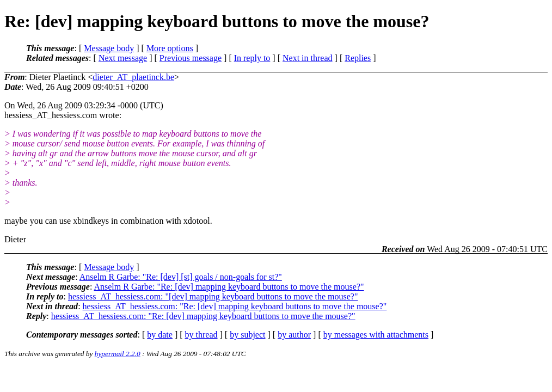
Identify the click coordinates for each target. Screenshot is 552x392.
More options (170, 48)
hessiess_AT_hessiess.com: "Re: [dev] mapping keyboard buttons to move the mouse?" (235, 306)
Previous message (191, 58)
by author (294, 335)
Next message (123, 58)
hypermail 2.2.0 (118, 354)
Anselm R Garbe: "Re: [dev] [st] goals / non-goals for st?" (181, 277)
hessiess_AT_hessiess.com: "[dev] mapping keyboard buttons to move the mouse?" (213, 296)
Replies (358, 58)
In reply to (252, 58)
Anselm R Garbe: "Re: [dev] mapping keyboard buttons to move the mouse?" (229, 287)
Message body (109, 48)
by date (160, 335)
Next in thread (308, 58)
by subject (247, 335)
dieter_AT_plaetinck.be (133, 77)
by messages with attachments (376, 335)
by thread (201, 335)
